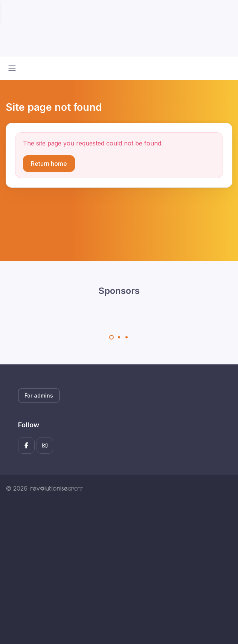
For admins (39, 395)
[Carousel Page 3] (127, 337)
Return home (49, 164)
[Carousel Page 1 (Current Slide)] (111, 337)
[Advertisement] (119, 573)
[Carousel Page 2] (119, 337)
